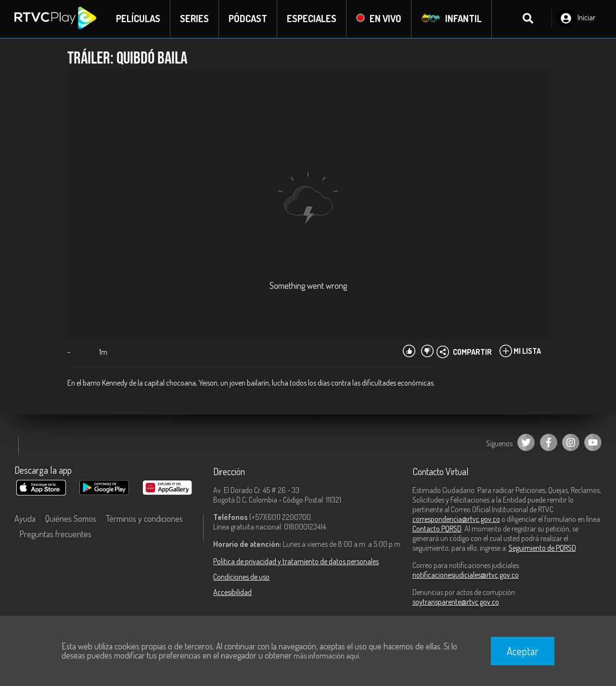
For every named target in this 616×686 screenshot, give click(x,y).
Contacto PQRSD (437, 529)
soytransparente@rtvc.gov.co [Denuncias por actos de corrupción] (456, 602)
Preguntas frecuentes (55, 534)
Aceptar (523, 651)
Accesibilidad (232, 593)
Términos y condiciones (144, 519)
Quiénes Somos (71, 519)
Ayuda (25, 519)
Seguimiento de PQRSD (542, 548)
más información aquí (326, 656)
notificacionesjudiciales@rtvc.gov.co (466, 575)
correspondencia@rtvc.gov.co (456, 519)
